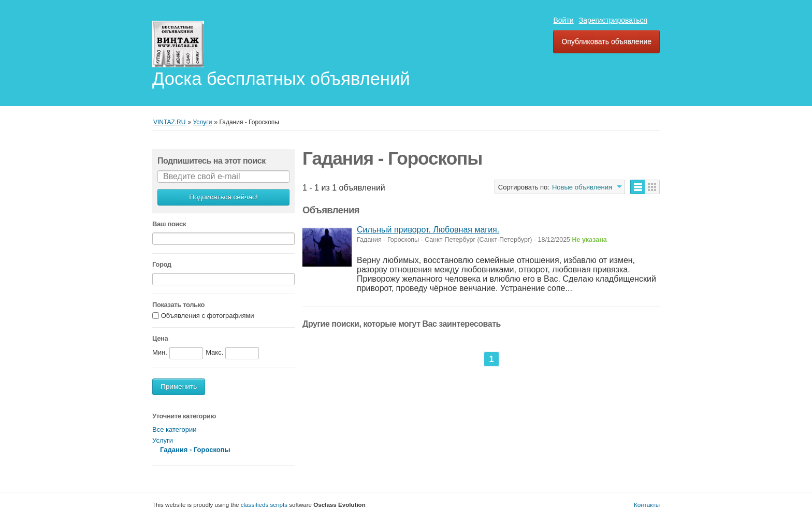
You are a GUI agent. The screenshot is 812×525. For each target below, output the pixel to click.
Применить (179, 387)
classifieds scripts (264, 505)
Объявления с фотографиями (208, 316)
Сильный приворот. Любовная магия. (428, 230)
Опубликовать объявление (606, 41)
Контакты (647, 505)
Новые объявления (582, 187)
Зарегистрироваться (613, 20)
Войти (563, 20)
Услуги (163, 440)
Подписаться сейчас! (223, 197)
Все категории (174, 429)
